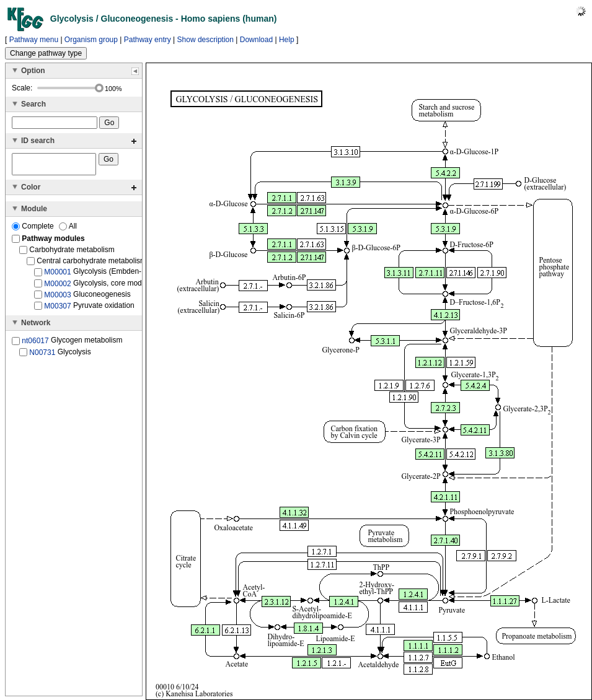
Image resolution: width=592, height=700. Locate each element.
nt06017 (35, 344)
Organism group (91, 40)
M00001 (57, 276)
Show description (205, 40)
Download (256, 40)
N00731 (42, 356)
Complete (34, 230)
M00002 (57, 287)
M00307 (57, 310)
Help (287, 40)
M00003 (57, 299)
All (68, 230)
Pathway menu (34, 40)
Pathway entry (148, 40)
